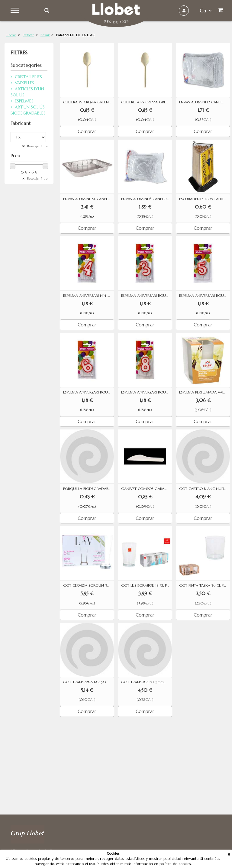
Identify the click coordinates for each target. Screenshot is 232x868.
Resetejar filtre (37, 146)
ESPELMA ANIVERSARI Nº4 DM (89, 296)
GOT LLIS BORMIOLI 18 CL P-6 (146, 585)
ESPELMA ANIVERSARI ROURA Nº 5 (205, 296)
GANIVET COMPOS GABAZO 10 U (147, 489)
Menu (16, 11)
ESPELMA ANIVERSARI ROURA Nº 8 (147, 392)
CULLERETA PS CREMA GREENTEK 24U (147, 102)
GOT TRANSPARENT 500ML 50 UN (147, 682)
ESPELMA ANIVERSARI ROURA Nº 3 (147, 296)
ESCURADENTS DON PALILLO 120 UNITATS (205, 199)
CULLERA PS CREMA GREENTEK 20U (89, 102)
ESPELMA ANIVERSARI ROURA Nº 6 (89, 392)
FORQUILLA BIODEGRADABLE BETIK (89, 489)
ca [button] (206, 11)
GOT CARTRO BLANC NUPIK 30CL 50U (205, 489)
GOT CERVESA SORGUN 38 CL (89, 585)
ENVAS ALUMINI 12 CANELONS (204, 102)
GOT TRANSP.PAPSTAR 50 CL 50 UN (89, 682)
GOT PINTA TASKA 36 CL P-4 (203, 585)
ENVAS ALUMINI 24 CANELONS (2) (89, 199)
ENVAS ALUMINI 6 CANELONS (146, 199)
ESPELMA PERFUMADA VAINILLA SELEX (205, 392)
